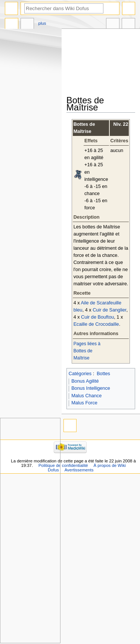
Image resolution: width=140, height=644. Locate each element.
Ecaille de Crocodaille (96, 324)
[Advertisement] (103, 63)
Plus (42, 23)
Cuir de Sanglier (109, 310)
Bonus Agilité (85, 381)
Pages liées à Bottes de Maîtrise (87, 351)
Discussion (27, 24)
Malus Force (84, 403)
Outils (128, 24)
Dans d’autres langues (113, 24)
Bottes (103, 374)
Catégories (80, 374)
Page (12, 24)
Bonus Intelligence (91, 388)
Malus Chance (86, 396)
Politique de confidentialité (63, 465)
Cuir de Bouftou (97, 317)
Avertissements (79, 470)
